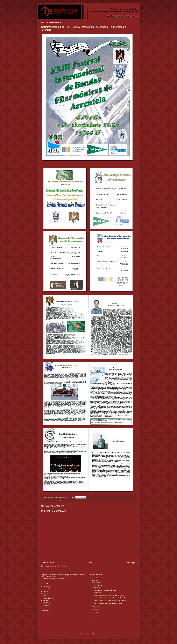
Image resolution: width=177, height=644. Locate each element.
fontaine (45, 591)
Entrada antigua (131, 563)
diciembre (97, 583)
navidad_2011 (47, 598)
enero (96, 609)
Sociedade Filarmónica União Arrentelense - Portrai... (110, 595)
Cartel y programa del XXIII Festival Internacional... (109, 603)
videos (45, 605)
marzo (96, 607)
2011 (94, 613)
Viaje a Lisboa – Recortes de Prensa (105, 590)
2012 (94, 580)
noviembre (97, 585)
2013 (94, 578)
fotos (44, 594)
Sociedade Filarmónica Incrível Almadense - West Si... (110, 598)
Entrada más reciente (48, 563)
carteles (55, 500)
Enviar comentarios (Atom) (58, 566)
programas (61, 500)
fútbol (44, 596)
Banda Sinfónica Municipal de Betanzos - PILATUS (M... (110, 601)
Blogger (95, 634)
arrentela (50, 500)
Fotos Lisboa (97, 593)
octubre (96, 588)
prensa (45, 600)
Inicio (90, 563)
